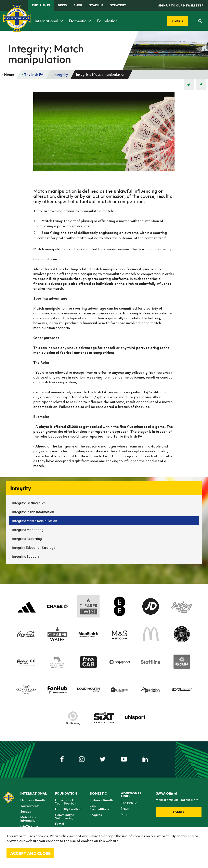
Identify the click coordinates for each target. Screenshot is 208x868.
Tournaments (30, 806)
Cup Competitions (99, 807)
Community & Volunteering (65, 816)
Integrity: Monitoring (28, 530)
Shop (78, 5)
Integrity (60, 74)
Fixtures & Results (33, 800)
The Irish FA (41, 5)
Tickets (178, 812)
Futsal (60, 824)
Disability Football (68, 809)
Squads (26, 811)
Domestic (80, 21)
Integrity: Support (26, 556)
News (62, 5)
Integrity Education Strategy (34, 547)
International (49, 21)
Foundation (110, 21)
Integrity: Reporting (27, 539)
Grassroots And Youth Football (66, 802)
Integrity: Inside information (33, 512)
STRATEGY (118, 5)
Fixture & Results (102, 800)
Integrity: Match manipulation (35, 521)
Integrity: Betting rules (29, 503)
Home (8, 74)
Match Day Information (29, 819)
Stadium (96, 5)
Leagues (96, 815)
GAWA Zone (29, 826)
